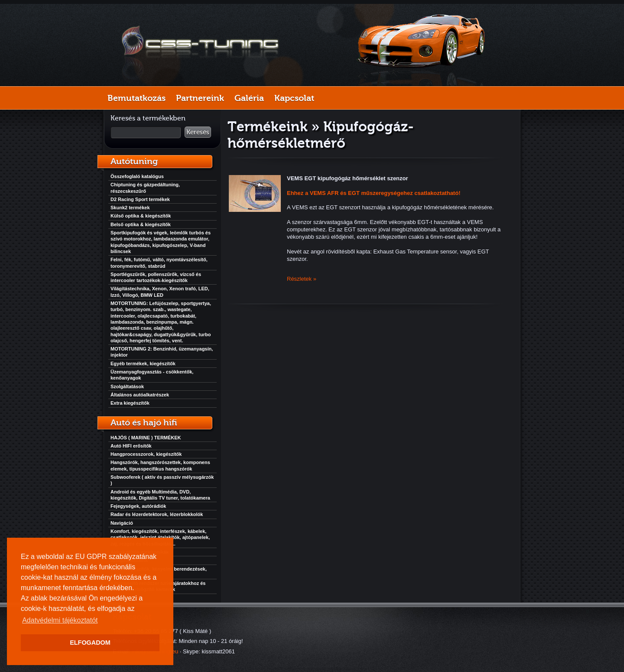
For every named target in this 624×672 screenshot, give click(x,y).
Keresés (198, 132)
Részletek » (302, 279)
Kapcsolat (294, 98)
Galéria (249, 98)
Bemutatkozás (136, 98)
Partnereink (200, 98)
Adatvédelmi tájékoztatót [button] (60, 620)
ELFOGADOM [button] (90, 643)
